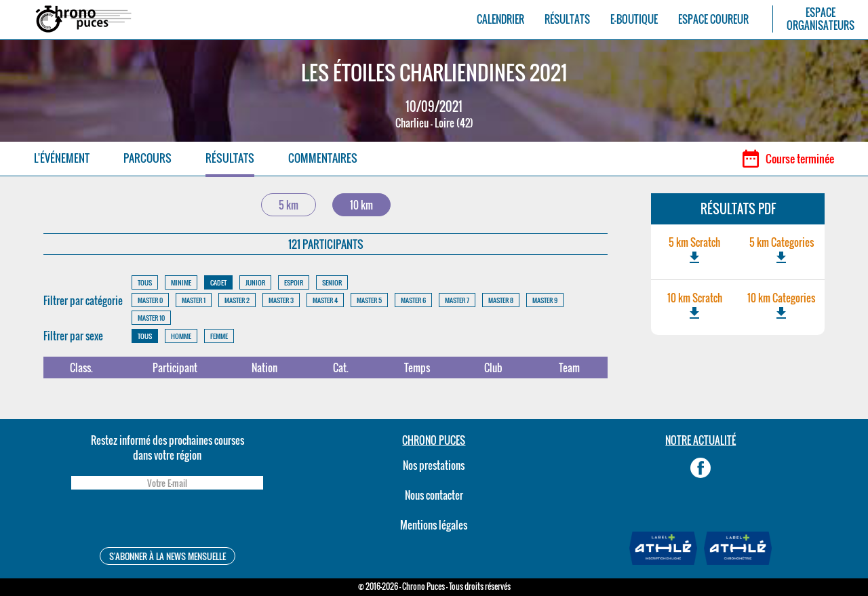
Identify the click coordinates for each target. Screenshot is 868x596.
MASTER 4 (325, 300)
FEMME (219, 336)
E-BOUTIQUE (634, 19)
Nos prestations (434, 465)
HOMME (181, 336)
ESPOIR (294, 282)
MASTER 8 (501, 300)
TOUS (145, 282)
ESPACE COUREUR (713, 19)
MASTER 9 (545, 300)
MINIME (181, 282)
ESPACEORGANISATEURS (821, 19)
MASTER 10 (151, 318)
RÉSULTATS (567, 19)
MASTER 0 (150, 300)
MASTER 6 (413, 300)
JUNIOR (255, 282)
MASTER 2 (237, 300)
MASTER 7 (457, 300)
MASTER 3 (281, 300)
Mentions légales (434, 525)
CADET (218, 282)
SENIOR (332, 282)
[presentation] (167, 520)
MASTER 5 (369, 300)
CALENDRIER (500, 19)
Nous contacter (434, 495)
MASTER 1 (194, 300)
